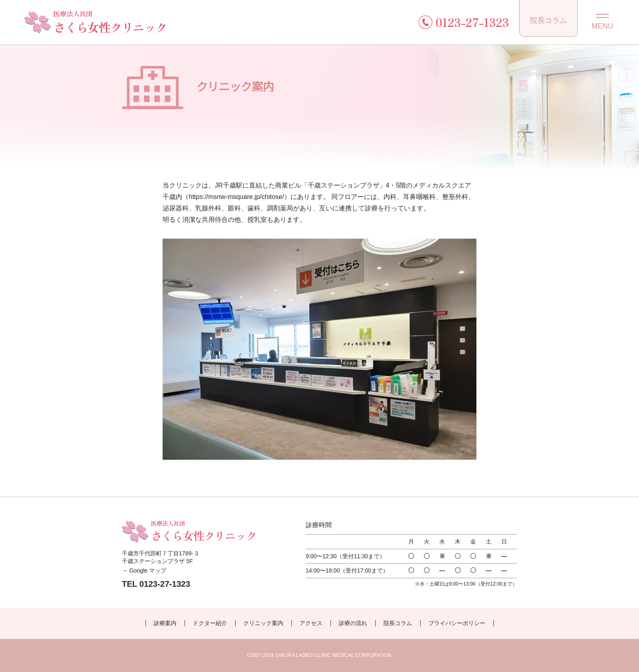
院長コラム (549, 20)
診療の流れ (353, 623)
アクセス (311, 623)
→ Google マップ (144, 570)
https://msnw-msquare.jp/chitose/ (236, 197)
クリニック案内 (263, 623)
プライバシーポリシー (457, 623)
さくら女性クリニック (110, 22)
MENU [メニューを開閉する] (603, 26)
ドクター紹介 (210, 623)
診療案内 (165, 623)
